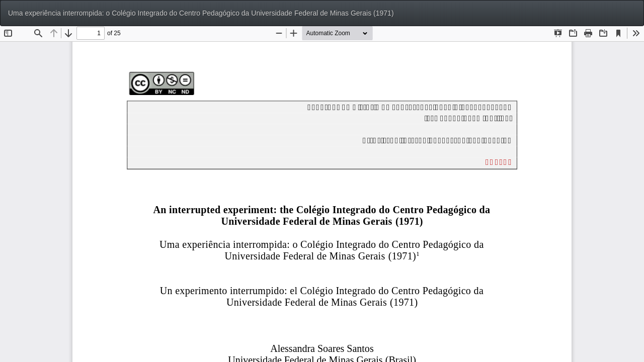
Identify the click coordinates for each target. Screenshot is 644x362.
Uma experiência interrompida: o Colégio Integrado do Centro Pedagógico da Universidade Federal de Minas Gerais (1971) (201, 13)
